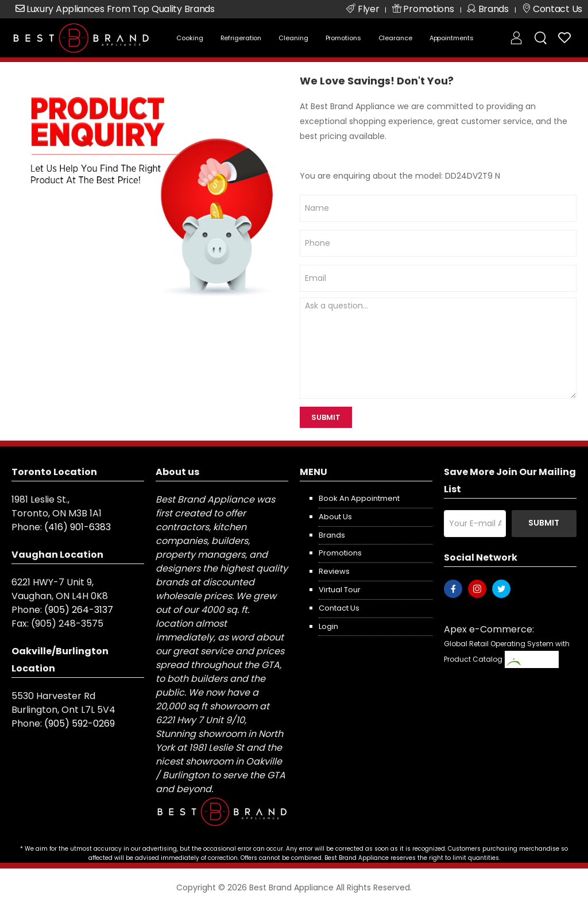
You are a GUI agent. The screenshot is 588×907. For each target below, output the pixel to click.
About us (335, 517)
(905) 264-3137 (79, 610)
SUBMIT (326, 417)
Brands (332, 535)
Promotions (343, 38)
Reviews (334, 571)
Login (328, 626)
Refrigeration (241, 38)
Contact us (339, 608)
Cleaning (293, 38)
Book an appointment (359, 498)
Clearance (395, 38)
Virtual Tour (340, 590)
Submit (544, 523)
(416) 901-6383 (78, 527)
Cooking (189, 38)
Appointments (452, 38)
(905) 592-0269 (80, 723)
